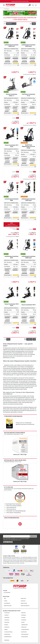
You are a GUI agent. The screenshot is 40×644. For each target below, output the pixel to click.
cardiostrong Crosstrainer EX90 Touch (28, 46)
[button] (34, 339)
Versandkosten (7, 603)
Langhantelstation (25, 630)
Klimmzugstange (25, 634)
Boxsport (6, 625)
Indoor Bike (7, 622)
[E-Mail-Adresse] (16, 536)
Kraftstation (7, 618)
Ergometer (23, 613)
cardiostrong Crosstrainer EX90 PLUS (12, 46)
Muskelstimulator (8, 637)
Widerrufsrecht (24, 603)
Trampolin (23, 618)
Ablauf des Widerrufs (25, 606)
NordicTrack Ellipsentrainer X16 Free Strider (28, 146)
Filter (34, 24)
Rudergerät (24, 615)
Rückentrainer (7, 634)
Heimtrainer (7, 627)
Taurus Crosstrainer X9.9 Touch (12, 146)
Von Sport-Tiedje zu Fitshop (9, 556)
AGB (5, 598)
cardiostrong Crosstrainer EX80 (12, 200)
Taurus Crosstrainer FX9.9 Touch (12, 305)
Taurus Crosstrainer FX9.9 (29, 305)
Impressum (23, 601)
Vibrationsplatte (25, 637)
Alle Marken (7, 640)
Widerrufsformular (8, 606)
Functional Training (8, 632)
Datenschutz (23, 598)
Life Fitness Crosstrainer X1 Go (29, 95)
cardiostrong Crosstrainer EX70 (12, 257)
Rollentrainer (24, 627)
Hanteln (23, 622)
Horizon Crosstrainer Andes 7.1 (12, 95)
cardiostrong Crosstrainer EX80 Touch (28, 257)
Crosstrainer (7, 9)
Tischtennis (7, 620)
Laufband (6, 615)
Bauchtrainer (24, 632)
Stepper (6, 630)
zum (7, 593)
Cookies (6, 601)
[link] (9, 424)
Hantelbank (24, 620)
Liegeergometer (24, 625)
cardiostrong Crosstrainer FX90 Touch (28, 200)
